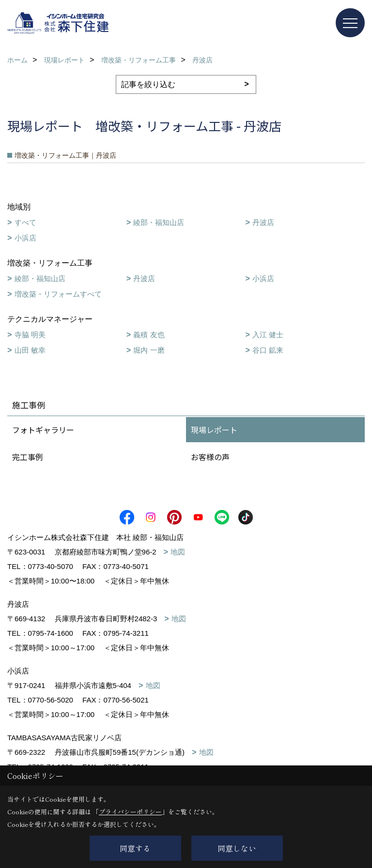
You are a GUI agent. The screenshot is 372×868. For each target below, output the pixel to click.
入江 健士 (268, 335)
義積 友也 (149, 335)
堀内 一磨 (149, 350)
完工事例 (28, 457)
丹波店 (263, 222)
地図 (178, 552)
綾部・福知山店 (159, 222)
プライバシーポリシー (130, 812)
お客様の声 (210, 457)
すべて (25, 222)
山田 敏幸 (30, 350)
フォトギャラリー (43, 430)
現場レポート (214, 430)
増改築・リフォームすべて (58, 294)
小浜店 (25, 238)
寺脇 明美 (30, 335)
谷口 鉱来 (268, 350)
